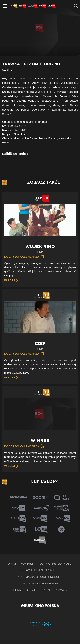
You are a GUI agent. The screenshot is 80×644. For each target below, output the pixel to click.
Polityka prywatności (55, 563)
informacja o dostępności (38, 577)
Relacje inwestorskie (38, 570)
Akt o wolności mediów (40, 583)
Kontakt (27, 563)
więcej (10, 280)
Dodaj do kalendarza (22, 257)
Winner (40, 441)
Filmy (17, 590)
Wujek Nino (40, 249)
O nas (12, 563)
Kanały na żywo (54, 590)
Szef (40, 346)
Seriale (32, 590)
